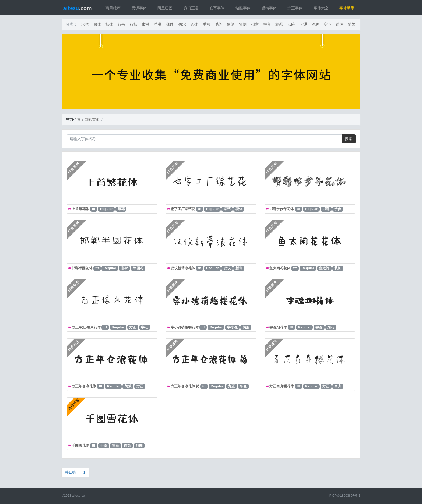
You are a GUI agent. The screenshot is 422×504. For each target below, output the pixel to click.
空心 (328, 24)
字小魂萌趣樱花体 (185, 327)
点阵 (291, 24)
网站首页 (92, 120)
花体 (239, 209)
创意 (255, 24)
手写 (206, 24)
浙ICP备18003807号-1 (344, 496)
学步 (338, 209)
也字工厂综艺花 (183, 209)
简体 (340, 24)
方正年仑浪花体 (84, 386)
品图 (139, 446)
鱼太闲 (324, 268)
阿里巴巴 (165, 8)
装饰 (338, 268)
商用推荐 (113, 8)
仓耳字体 (217, 8)
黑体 (97, 24)
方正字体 (295, 8)
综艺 (227, 209)
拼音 (267, 24)
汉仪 (227, 268)
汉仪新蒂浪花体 (183, 268)
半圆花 (138, 268)
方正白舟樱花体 (282, 386)
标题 (279, 24)
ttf (94, 209)
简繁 (352, 24)
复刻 (243, 24)
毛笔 (219, 24)
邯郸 (326, 209)
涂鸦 (315, 24)
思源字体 (139, 8)
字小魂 (232, 327)
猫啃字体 (269, 8)
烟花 (331, 327)
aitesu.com (80, 496)
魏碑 (170, 24)
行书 (121, 24)
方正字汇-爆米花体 (86, 327)
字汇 (145, 327)
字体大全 (321, 8)
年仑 (243, 386)
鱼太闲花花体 (280, 268)
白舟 (338, 386)
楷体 (109, 24)
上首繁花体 (80, 209)
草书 (158, 24)
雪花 (115, 446)
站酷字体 (243, 8)
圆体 (194, 24)
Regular (106, 209)
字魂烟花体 (278, 327)
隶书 (146, 24)
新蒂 (239, 268)
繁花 (121, 209)
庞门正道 (191, 8)
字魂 (319, 327)
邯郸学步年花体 (282, 209)
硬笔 (231, 24)
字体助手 (347, 8)
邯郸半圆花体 (82, 268)
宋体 (85, 24)
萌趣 (246, 327)
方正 (133, 327)
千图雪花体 (80, 446)
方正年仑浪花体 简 (185, 386)
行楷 (133, 24)
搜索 (349, 139)
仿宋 (182, 24)
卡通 (303, 24)
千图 (104, 446)
